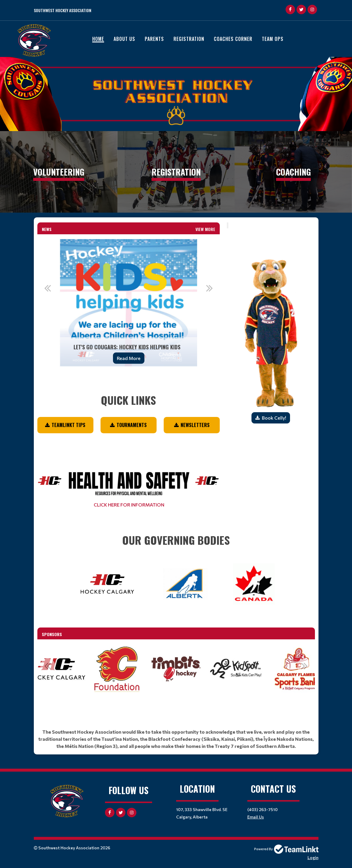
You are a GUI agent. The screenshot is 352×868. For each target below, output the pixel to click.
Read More (129, 358)
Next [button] (209, 288)
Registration (189, 39)
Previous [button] (48, 288)
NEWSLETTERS (195, 425)
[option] (129, 303)
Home (98, 39)
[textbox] (129, 392)
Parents (154, 39)
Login (313, 857)
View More (205, 229)
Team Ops (273, 39)
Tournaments (132, 425)
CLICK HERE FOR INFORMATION (129, 505)
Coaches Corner (233, 39)
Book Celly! (274, 418)
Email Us (256, 817)
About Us (124, 39)
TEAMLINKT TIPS (69, 425)
